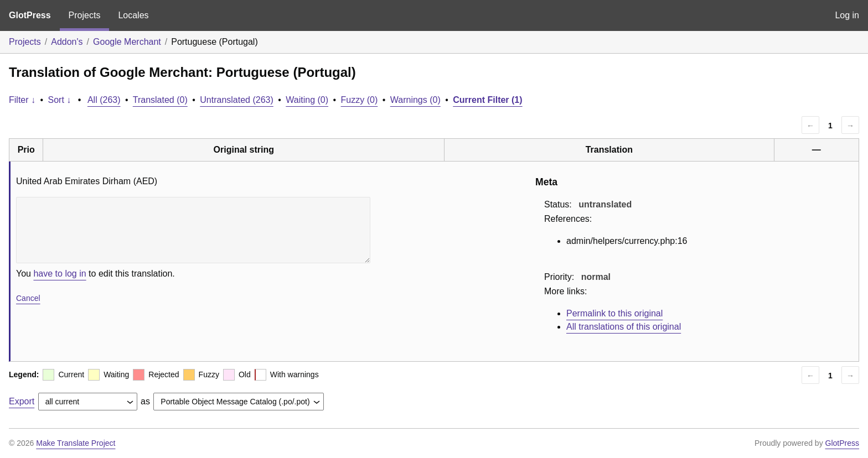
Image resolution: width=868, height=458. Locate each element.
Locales (133, 15)
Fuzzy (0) (360, 100)
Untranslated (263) (237, 100)
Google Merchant (127, 42)
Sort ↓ (60, 100)
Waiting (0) (307, 100)
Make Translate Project (76, 443)
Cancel (28, 298)
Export (22, 401)
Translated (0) (160, 100)
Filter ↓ (22, 100)
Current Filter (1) (487, 100)
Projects (85, 15)
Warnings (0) (415, 100)
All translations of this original (624, 327)
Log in (847, 15)
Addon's (67, 42)
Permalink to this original (614, 313)
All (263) (104, 100)
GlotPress (30, 15)
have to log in (60, 274)
